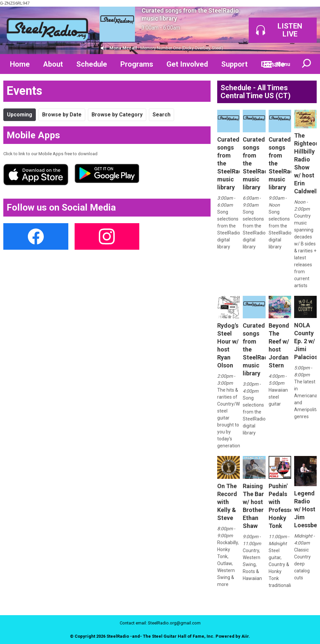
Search (161, 115)
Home (20, 64)
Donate (273, 64)
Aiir (245, 636)
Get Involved (187, 64)
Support (234, 64)
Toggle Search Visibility (307, 64)
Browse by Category (117, 115)
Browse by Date (62, 115)
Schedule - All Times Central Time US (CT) (256, 92)
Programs (137, 64)
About (53, 64)
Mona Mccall (123, 48)
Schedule (92, 64)
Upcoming (20, 115)
